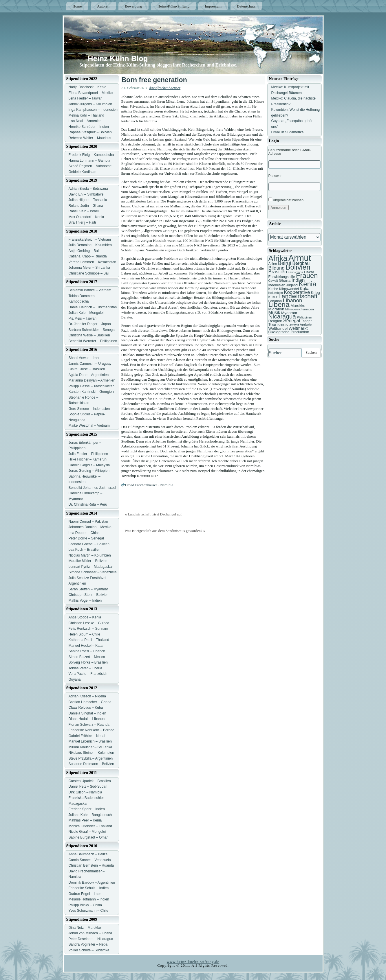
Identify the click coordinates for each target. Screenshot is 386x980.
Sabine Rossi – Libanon (87, 651)
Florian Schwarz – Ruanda (89, 725)
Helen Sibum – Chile (84, 634)
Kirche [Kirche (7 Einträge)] (273, 289)
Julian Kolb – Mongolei (86, 313)
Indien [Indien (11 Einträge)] (298, 280)
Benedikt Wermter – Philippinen (93, 341)
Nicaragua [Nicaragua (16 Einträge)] (282, 316)
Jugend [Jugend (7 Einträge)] (292, 285)
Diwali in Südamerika (288, 132)
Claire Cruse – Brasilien (87, 369)
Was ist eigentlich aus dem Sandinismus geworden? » (165, 531)
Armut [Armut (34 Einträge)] (300, 258)
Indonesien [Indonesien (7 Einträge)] (277, 285)
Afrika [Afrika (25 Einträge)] (278, 258)
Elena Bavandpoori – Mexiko (91, 93)
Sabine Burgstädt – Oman (89, 837)
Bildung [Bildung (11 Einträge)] (277, 268)
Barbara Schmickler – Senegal (92, 330)
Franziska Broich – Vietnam (90, 240)
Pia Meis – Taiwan (83, 318)
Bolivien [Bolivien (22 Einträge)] (298, 267)
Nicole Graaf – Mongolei (87, 832)
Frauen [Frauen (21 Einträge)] (307, 276)
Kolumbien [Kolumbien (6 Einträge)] (276, 293)
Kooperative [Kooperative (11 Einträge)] (297, 292)
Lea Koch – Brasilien (85, 550)
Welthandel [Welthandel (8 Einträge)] (278, 328)
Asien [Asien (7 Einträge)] (273, 264)
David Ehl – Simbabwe (86, 194)
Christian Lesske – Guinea (89, 623)
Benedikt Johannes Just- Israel (92, 488)
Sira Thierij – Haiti (82, 222)
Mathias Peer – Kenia (85, 820)
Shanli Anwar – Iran (84, 358)
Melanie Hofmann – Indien (89, 899)
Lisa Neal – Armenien (85, 121)
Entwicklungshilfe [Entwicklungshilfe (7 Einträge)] (282, 277)
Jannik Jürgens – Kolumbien (90, 104)
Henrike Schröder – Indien (89, 127)
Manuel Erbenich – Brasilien (90, 741)
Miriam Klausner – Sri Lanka (90, 747)
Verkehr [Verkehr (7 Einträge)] (306, 325)
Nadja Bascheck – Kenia (88, 87)
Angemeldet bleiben (286, 200)
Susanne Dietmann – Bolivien (91, 764)
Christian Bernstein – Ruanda (91, 865)
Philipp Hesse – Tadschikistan (92, 386)
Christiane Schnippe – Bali (89, 273)
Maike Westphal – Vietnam (89, 425)
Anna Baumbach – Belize (88, 854)
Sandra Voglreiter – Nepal (88, 944)
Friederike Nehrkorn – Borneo (92, 730)
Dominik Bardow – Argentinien (92, 883)
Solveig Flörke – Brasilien (88, 662)
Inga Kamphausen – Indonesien (93, 110)
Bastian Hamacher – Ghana (90, 702)
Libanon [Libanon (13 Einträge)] (293, 300)
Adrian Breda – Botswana (88, 189)
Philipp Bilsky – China (85, 905)
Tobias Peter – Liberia (85, 668)
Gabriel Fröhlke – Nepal (87, 736)
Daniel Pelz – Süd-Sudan (88, 786)
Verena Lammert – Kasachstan (93, 262)
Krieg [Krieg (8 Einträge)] (315, 293)
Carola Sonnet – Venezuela (90, 860)
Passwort (276, 176)
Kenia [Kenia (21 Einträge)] (307, 284)
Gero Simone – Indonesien (89, 409)
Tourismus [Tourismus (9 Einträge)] (278, 325)
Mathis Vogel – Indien (85, 600)
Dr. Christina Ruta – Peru (88, 504)
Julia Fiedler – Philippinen (88, 454)
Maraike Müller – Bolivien (88, 561)
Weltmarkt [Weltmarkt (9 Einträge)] (298, 328)
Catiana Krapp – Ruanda (88, 256)
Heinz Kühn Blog (118, 58)
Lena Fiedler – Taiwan (86, 98)
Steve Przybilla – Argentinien (91, 758)
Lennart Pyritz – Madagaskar (91, 567)
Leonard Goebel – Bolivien (89, 544)
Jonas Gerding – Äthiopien (89, 471)
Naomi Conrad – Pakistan (88, 522)
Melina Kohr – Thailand (86, 115)
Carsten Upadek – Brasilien (90, 781)
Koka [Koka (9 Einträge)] (305, 289)
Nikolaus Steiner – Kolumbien (91, 753)
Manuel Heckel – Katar (86, 646)
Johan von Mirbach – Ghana (90, 933)
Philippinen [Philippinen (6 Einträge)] (304, 317)
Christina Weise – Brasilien (89, 335)
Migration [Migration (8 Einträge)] (276, 309)
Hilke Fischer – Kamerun (88, 459)
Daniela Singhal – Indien (87, 713)
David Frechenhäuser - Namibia (149, 485)
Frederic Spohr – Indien (87, 809)
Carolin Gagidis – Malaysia (89, 465)
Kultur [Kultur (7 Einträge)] (273, 297)
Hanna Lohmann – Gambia (89, 161)
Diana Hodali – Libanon (87, 719)
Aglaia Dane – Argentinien (89, 375)
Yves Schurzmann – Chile (88, 911)
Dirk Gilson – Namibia (85, 792)
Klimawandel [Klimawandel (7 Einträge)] (289, 289)
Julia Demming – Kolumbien (90, 245)
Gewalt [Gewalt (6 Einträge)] (273, 281)
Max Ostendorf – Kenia (86, 217)
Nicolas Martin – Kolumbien (90, 555)
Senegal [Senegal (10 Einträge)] (292, 321)
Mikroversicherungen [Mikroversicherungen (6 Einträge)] (300, 309)
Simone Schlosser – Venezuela (93, 572)
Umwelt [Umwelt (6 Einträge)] (294, 325)
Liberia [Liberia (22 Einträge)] (279, 304)
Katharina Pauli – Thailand (89, 640)
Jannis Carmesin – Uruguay (90, 364)
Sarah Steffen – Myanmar (88, 589)
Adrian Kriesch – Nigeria (87, 696)
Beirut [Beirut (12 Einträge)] (285, 263)
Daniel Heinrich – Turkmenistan (93, 307)
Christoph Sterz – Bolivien (89, 595)
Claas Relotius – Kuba (86, 708)
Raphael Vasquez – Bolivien (90, 132)
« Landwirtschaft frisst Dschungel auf (153, 514)
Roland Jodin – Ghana (86, 206)
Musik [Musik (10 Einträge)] (274, 313)
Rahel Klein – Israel (84, 211)
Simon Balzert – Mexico (87, 657)
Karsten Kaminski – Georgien (91, 392)
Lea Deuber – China (84, 533)
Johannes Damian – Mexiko (90, 527)
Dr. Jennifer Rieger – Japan (90, 324)
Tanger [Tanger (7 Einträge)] (306, 321)
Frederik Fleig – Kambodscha (91, 155)
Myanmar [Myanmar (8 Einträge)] (289, 313)
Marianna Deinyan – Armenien (92, 380)
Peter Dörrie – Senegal (86, 538)
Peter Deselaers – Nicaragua (91, 939)
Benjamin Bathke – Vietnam (90, 290)
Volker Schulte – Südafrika (89, 950)
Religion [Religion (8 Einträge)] (275, 321)
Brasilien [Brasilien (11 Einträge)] (278, 272)
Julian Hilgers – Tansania (88, 200)
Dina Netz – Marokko (85, 928)
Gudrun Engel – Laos (85, 894)
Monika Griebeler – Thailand (90, 826)
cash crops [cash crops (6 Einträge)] (296, 272)
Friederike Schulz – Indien (89, 888)
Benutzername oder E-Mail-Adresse (290, 152)
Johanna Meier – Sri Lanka (89, 268)
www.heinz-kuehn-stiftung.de (193, 962)
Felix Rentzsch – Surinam (88, 629)
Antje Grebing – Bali (84, 251)
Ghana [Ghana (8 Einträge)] (285, 280)
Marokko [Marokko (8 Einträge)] (298, 306)
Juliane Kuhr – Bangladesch (90, 815)
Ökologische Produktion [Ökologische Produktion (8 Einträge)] (289, 332)
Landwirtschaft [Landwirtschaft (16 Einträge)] (298, 296)
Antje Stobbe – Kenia (85, 617)
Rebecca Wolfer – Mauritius (90, 138)
